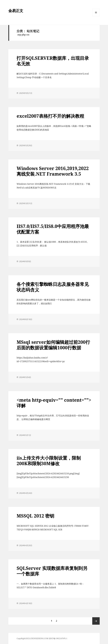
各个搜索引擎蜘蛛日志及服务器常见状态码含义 (53, 287)
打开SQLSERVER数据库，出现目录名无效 (53, 61)
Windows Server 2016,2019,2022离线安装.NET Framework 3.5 (53, 171)
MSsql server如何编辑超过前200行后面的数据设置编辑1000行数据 (53, 345)
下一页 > (96, 621)
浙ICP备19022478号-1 (58, 638)
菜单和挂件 (96, 16)
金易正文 (16, 11)
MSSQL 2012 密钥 (35, 516)
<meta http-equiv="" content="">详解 (54, 403)
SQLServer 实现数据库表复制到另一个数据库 (52, 571)
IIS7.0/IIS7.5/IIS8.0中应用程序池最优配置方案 (53, 229)
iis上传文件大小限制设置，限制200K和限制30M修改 (49, 461)
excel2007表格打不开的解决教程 (50, 116)
